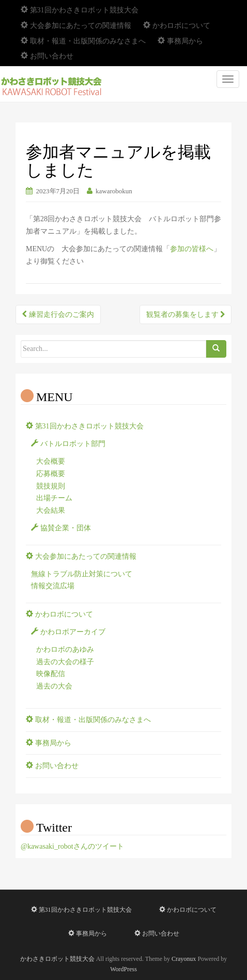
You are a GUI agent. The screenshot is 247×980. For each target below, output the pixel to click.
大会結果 (51, 510)
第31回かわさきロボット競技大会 (80, 10)
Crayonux (184, 959)
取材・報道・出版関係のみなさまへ (83, 41)
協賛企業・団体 (61, 528)
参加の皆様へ (192, 249)
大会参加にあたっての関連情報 (76, 26)
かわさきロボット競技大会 (57, 959)
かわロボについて (177, 26)
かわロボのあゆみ (65, 649)
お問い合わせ (47, 56)
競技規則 (51, 486)
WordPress (124, 969)
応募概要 (51, 474)
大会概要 (51, 461)
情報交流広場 (53, 586)
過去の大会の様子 (65, 662)
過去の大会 (54, 686)
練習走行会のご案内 (58, 315)
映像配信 (51, 674)
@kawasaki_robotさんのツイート (72, 846)
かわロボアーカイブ (68, 632)
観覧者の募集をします (186, 315)
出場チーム (54, 498)
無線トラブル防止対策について (82, 574)
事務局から (180, 41)
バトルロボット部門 (68, 444)
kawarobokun (114, 191)
